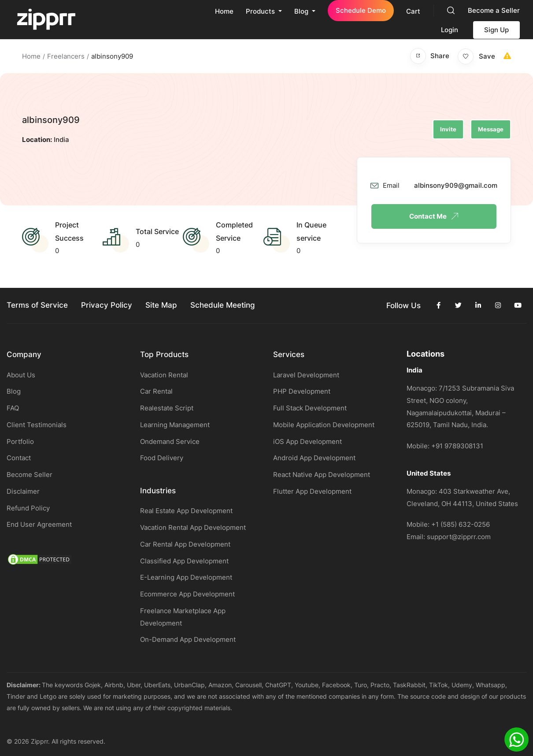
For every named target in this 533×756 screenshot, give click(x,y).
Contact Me (434, 216)
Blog (302, 11)
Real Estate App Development (186, 511)
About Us (21, 375)
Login (450, 30)
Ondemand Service (170, 441)
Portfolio (20, 441)
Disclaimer (23, 491)
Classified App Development (184, 561)
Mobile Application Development (324, 425)
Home (224, 11)
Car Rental (156, 391)
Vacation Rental (164, 375)
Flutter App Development (312, 491)
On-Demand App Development (188, 639)
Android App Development (314, 458)
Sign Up (496, 30)
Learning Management (175, 425)
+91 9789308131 (457, 446)
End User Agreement (39, 524)
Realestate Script (167, 408)
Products (261, 11)
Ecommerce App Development (187, 594)
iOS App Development (307, 441)
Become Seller (30, 475)
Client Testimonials (37, 425)
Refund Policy (28, 508)
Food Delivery (162, 458)
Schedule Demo (361, 10)
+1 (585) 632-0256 (461, 524)
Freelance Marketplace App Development (183, 617)
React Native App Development (322, 475)
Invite (448, 129)
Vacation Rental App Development (193, 527)
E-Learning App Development (186, 577)
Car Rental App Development (185, 544)
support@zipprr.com (459, 537)
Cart (413, 11)
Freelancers (66, 56)
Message (491, 129)
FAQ (13, 408)
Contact (19, 458)
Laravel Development (306, 375)
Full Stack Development (310, 408)
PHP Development (302, 391)
